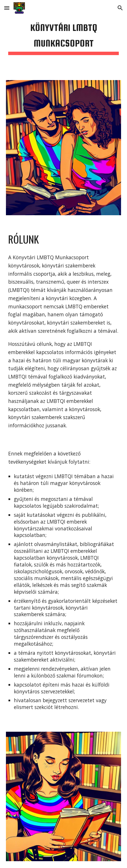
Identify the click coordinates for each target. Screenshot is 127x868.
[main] (63, 37)
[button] (7, 8)
